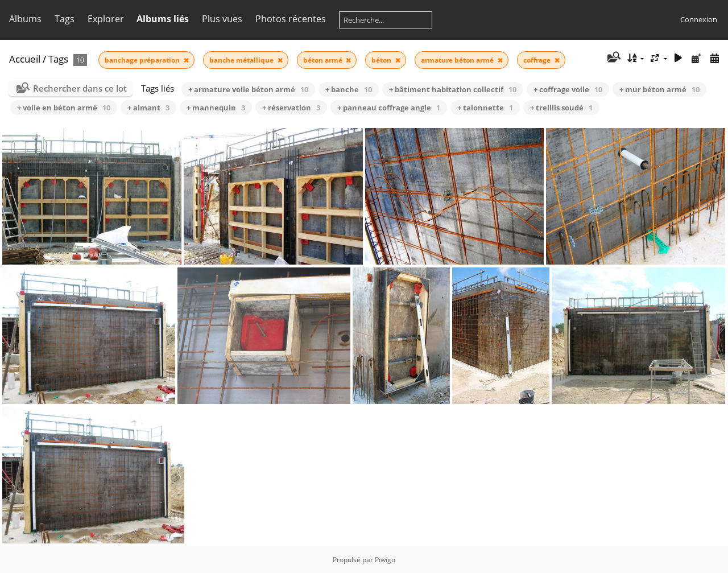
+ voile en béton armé (64, 108)
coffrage (538, 60)
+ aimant (148, 108)
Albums (25, 19)
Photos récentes (291, 19)
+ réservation (291, 108)
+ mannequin (216, 108)
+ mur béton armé (659, 89)
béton (382, 60)
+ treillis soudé (561, 108)
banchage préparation (143, 60)
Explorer (106, 19)
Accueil (25, 59)
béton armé (324, 60)
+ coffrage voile (568, 89)
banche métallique (242, 60)
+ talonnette (485, 108)
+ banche (349, 89)
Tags (65, 19)
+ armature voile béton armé (248, 89)
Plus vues (222, 19)
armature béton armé (458, 60)
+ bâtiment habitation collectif (453, 89)
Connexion (699, 19)
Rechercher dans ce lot (80, 88)
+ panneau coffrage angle (389, 108)
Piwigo (385, 560)
